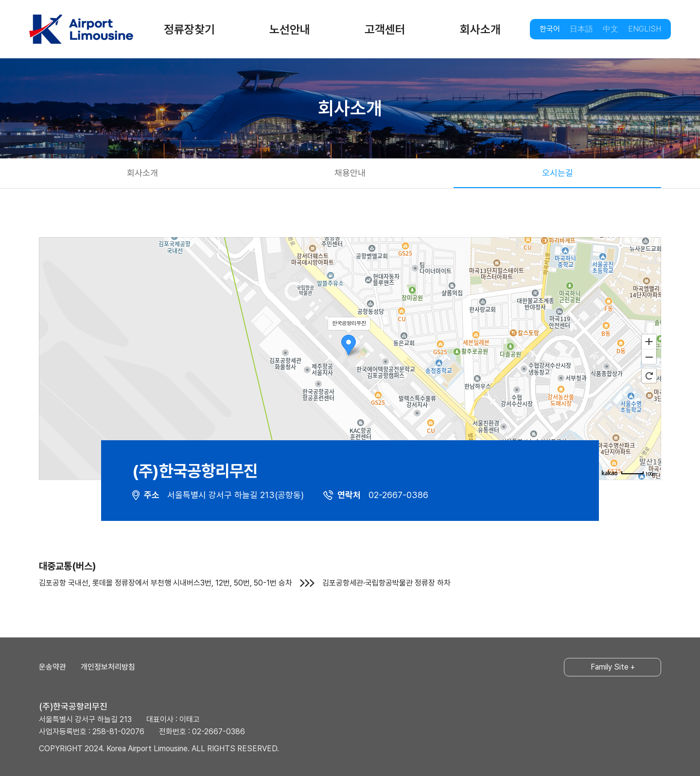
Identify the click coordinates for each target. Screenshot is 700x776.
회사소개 (480, 29)
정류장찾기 (189, 29)
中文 (611, 29)
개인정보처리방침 (108, 667)
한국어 (550, 29)
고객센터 (385, 29)
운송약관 (52, 667)
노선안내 (290, 29)
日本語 (581, 29)
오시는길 (558, 173)
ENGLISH (645, 29)
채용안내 (350, 173)
